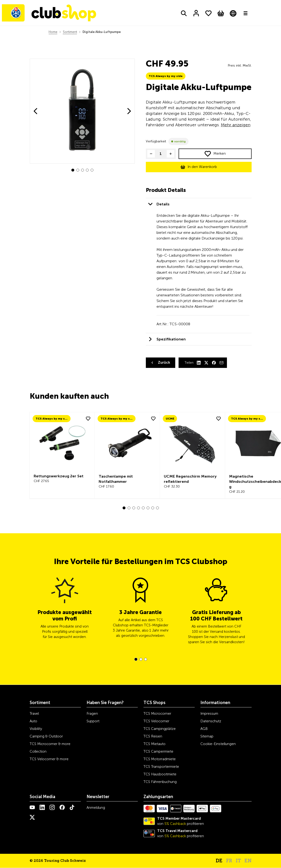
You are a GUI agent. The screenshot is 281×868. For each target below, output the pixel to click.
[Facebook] (214, 363)
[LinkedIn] (199, 363)
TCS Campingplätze (160, 729)
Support (93, 721)
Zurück (164, 362)
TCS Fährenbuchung (160, 782)
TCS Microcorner (157, 714)
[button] (73, 170)
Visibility (36, 729)
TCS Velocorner (156, 721)
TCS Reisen (153, 736)
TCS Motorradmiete (160, 759)
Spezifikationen (171, 339)
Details (163, 204)
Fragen (92, 714)
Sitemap (207, 736)
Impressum (209, 714)
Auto (33, 721)
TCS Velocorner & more (49, 759)
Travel (34, 714)
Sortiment (70, 32)
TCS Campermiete (158, 751)
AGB (204, 729)
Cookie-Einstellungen (218, 744)
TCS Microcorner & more (50, 744)
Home (53, 32)
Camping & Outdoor (46, 736)
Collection (38, 751)
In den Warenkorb (202, 167)
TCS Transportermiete (161, 767)
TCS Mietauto (154, 744)
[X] (206, 363)
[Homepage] (52, 14)
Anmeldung (96, 808)
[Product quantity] (161, 154)
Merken (220, 154)
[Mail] (221, 363)
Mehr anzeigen (236, 125)
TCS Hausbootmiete (160, 774)
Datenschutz (211, 721)
